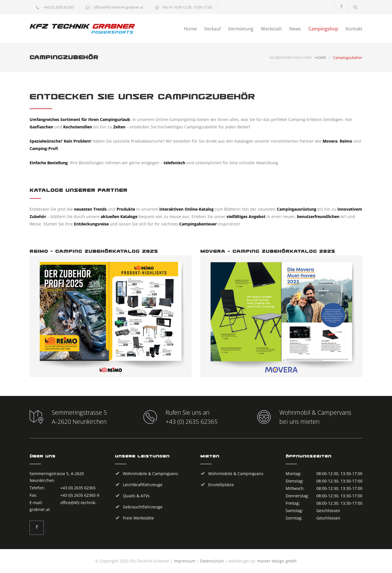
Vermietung (241, 29)
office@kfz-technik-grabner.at (118, 7)
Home (190, 29)
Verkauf (212, 29)
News (295, 29)
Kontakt (354, 29)
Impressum (185, 561)
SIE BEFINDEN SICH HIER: (291, 57)
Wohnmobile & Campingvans (150, 474)
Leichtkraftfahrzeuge (143, 485)
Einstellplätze (221, 485)
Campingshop (323, 29)
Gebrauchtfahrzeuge (143, 507)
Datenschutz (212, 561)
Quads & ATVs (136, 496)
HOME (320, 57)
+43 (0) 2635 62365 (59, 7)
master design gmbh (277, 561)
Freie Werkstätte (138, 518)
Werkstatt (271, 29)
